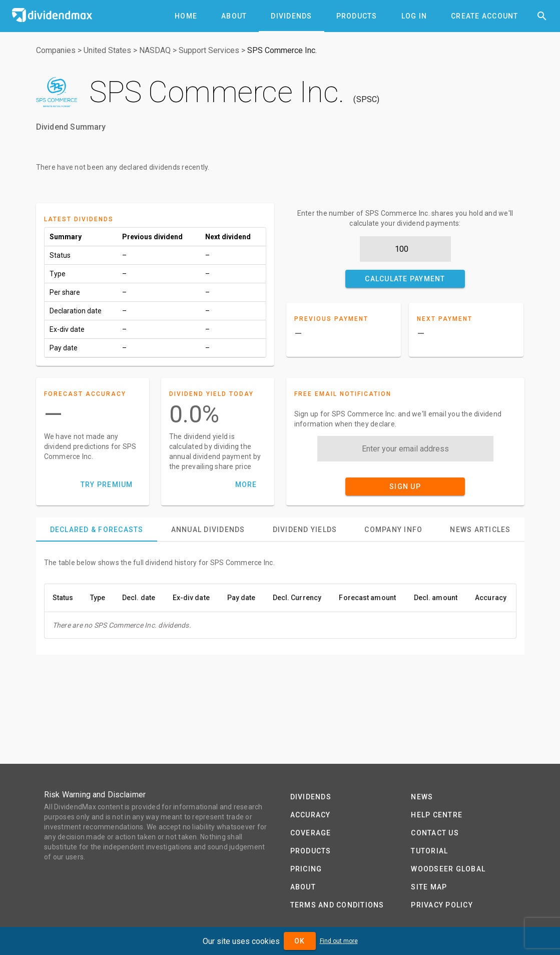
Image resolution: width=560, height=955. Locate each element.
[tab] (186, 16)
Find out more (339, 941)
